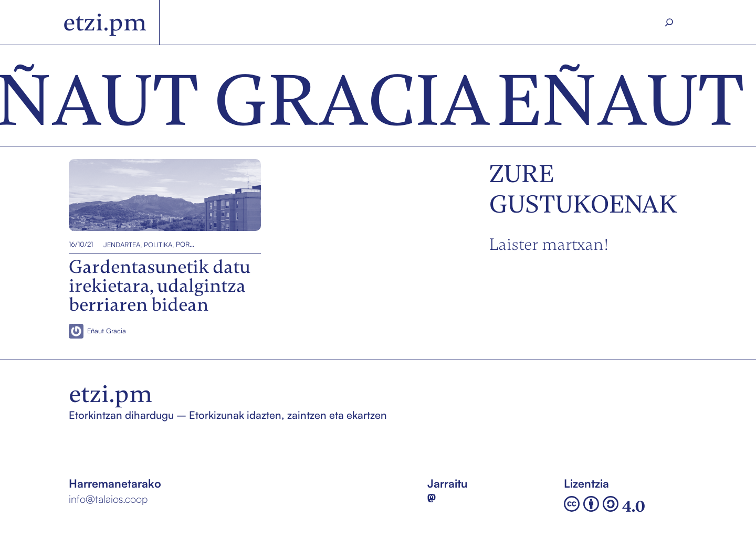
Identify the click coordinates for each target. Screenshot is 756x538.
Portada (185, 244)
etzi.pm (105, 22)
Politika (158, 244)
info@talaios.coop (108, 499)
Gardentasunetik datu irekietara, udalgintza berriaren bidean (150, 195)
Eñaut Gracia (107, 331)
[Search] (669, 23)
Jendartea (122, 244)
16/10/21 (81, 244)
